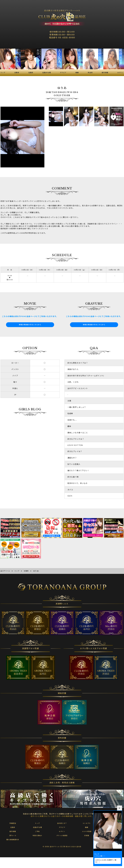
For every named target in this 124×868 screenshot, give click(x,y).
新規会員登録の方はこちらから (30, 325)
